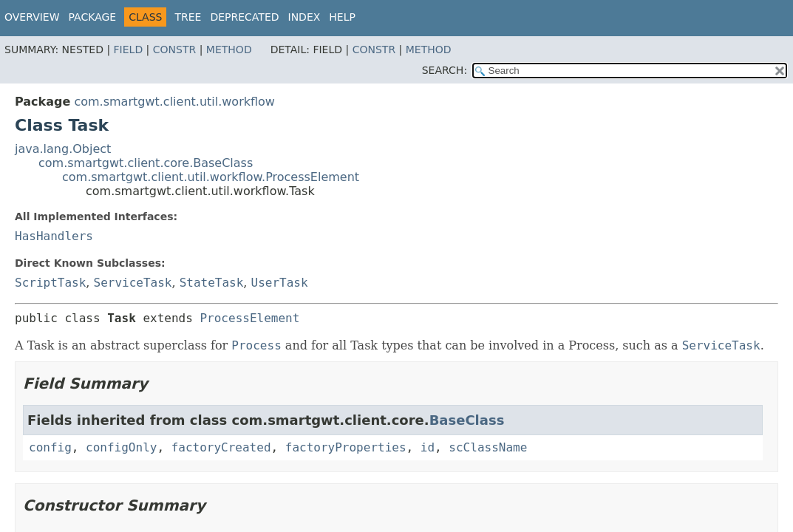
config (50, 447)
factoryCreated (221, 447)
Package (93, 17)
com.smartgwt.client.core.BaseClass (146, 163)
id (428, 447)
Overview (32, 17)
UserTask (280, 283)
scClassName (488, 447)
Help (342, 17)
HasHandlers (54, 236)
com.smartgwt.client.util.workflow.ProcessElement (211, 177)
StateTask (212, 283)
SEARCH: (445, 70)
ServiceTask (133, 283)
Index (304, 17)
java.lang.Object (63, 149)
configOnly (121, 447)
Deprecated (244, 17)
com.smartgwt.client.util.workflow (174, 102)
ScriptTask (50, 283)
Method (229, 50)
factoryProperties (346, 447)
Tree (188, 17)
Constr (174, 50)
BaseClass (467, 420)
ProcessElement (249, 318)
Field (129, 50)
